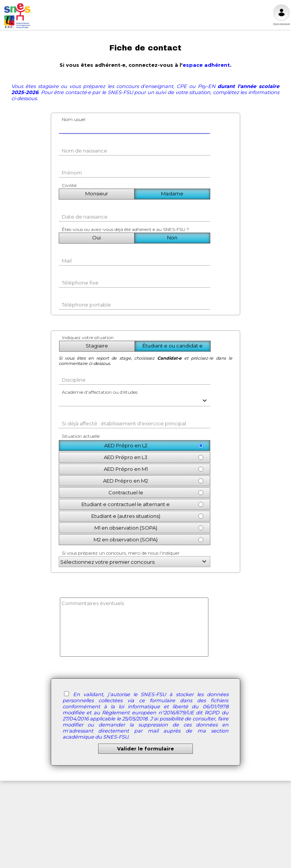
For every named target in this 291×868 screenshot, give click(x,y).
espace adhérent (206, 65)
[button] (203, 400)
